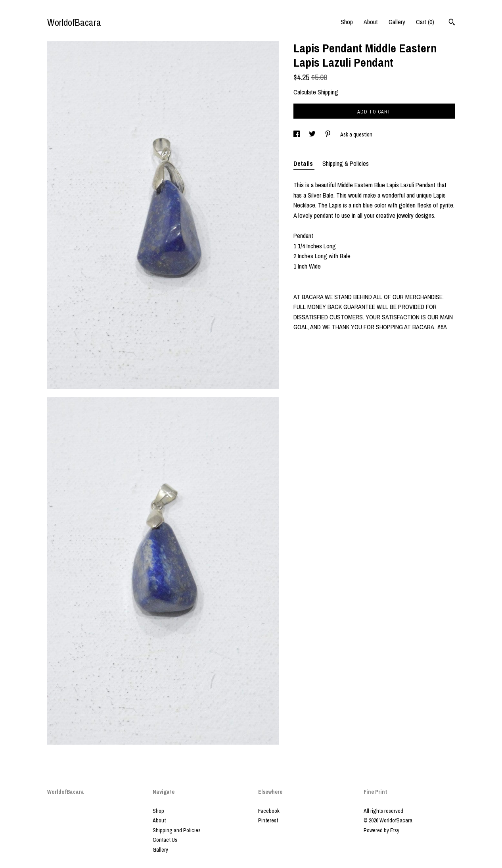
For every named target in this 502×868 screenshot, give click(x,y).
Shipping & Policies (346, 163)
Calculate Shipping (316, 92)
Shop (347, 22)
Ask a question (356, 134)
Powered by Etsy (381, 830)
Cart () (425, 22)
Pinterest (268, 820)
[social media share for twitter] (313, 134)
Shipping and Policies (177, 830)
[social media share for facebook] (297, 134)
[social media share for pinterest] (329, 134)
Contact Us (165, 840)
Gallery (397, 22)
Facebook (269, 811)
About (371, 22)
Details (304, 163)
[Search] (452, 23)
